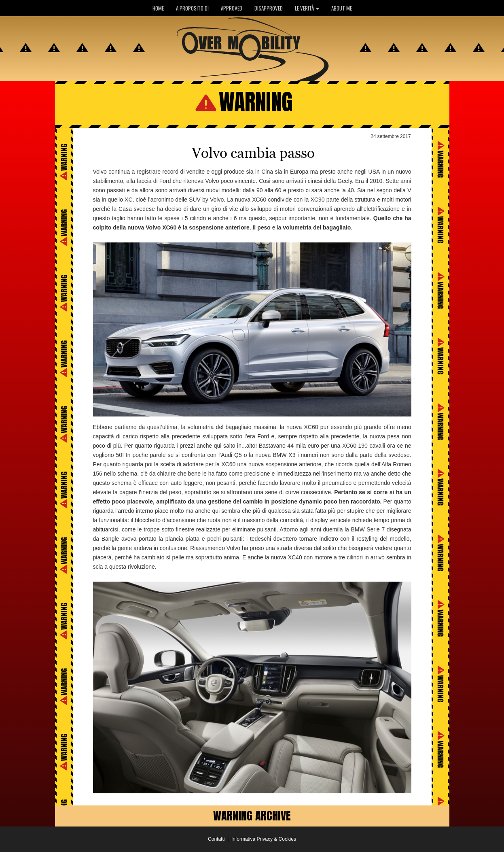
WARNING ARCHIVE (252, 816)
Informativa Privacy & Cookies (264, 839)
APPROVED (232, 8)
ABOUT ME (342, 8)
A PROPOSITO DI (192, 8)
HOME (158, 8)
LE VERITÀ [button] (307, 8)
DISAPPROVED (269, 8)
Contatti (216, 839)
